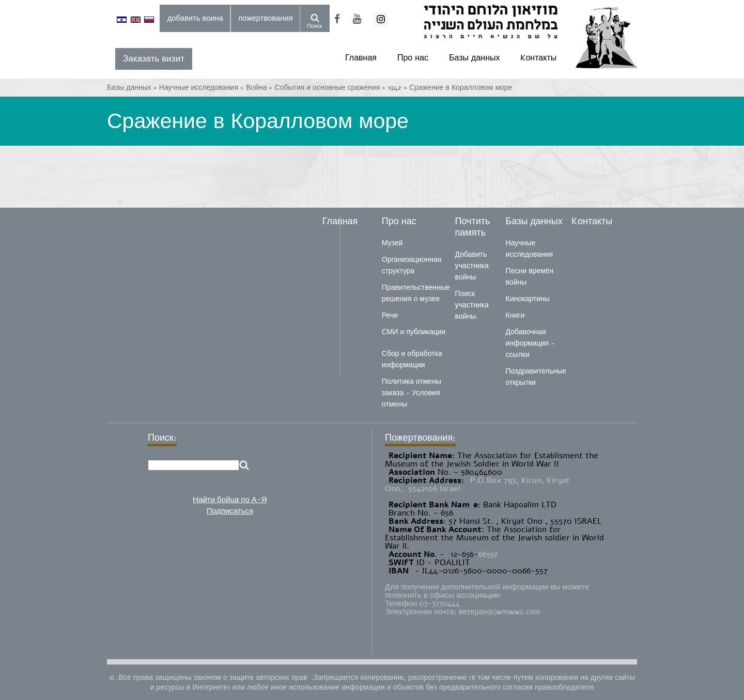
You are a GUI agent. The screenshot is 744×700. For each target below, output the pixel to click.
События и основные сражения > (331, 88)
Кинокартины (528, 299)
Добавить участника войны (472, 266)
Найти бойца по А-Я (230, 500)
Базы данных (474, 58)
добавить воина (195, 18)
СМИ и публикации (414, 332)
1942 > (398, 88)
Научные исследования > (203, 88)
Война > (260, 88)
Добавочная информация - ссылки (530, 343)
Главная (361, 58)
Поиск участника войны (472, 305)
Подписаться (230, 511)
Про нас (413, 58)
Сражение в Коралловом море (461, 88)
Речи (390, 315)
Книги (515, 315)
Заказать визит (154, 59)
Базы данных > (133, 88)
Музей (392, 243)
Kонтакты (538, 58)
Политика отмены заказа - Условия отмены (412, 393)
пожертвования (266, 18)
